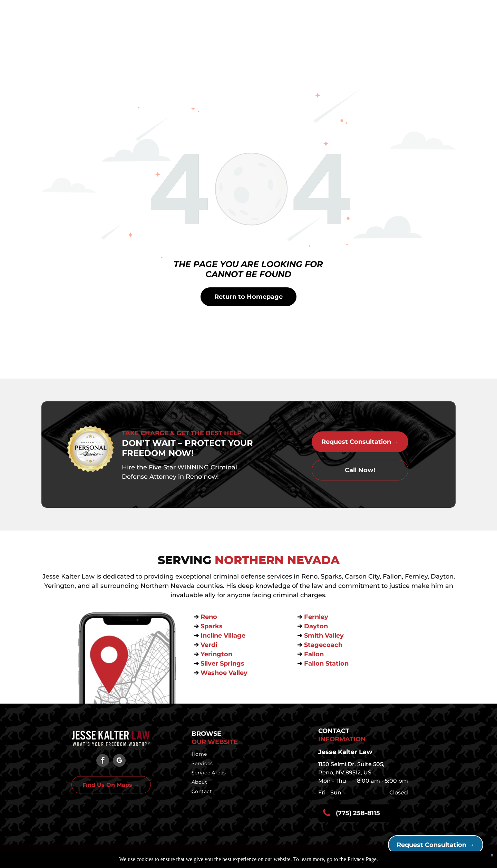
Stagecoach (323, 645)
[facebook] (103, 761)
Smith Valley (324, 636)
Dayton (316, 626)
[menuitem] (247, 754)
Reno (210, 617)
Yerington (216, 654)
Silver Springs (223, 664)
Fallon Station (326, 664)
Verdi (210, 645)
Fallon (314, 654)
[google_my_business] (119, 761)
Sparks (212, 626)
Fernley (316, 617)
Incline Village (224, 636)
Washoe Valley (224, 673)
